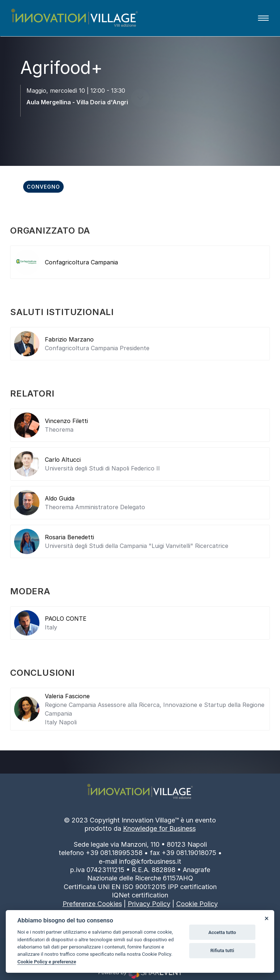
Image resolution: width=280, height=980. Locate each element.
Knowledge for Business (159, 828)
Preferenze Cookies (92, 904)
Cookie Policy (197, 904)
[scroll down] (140, 110)
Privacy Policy (149, 904)
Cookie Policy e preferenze (47, 962)
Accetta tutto (222, 932)
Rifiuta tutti (222, 950)
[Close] (266, 918)
